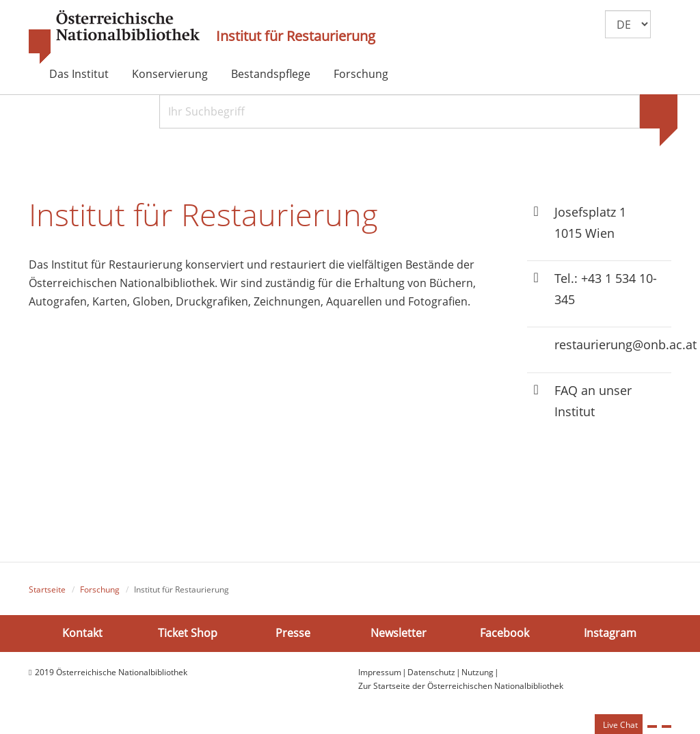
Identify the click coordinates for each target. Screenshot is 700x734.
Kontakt (82, 633)
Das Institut (79, 74)
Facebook (504, 633)
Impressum (380, 672)
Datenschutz (431, 672)
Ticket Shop (188, 633)
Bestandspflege (271, 74)
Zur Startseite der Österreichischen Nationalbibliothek (461, 686)
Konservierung (170, 74)
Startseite (47, 589)
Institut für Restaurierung (296, 36)
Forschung (361, 74)
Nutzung (477, 672)
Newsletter (399, 633)
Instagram (610, 633)
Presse (293, 633)
